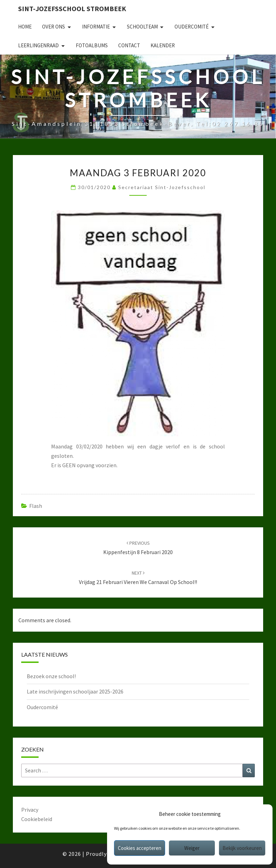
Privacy (30, 810)
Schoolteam (142, 27)
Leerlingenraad (38, 45)
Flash (36, 506)
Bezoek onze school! (51, 676)
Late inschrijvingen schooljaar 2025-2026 (75, 691)
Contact (129, 45)
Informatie (96, 27)
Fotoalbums (92, 45)
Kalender (163, 45)
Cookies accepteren (140, 848)
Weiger (192, 848)
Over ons (54, 27)
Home (25, 27)
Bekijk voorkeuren (242, 848)
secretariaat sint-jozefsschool (162, 187)
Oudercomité (192, 27)
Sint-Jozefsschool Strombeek (72, 9)
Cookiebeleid (37, 819)
